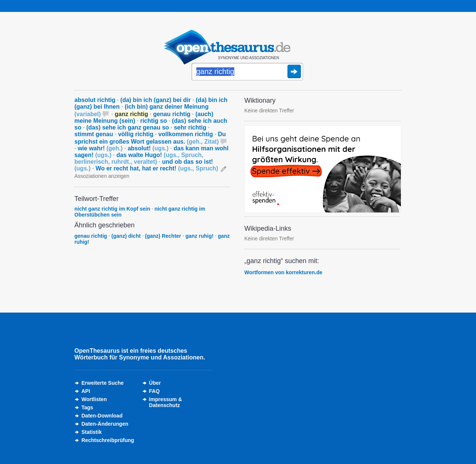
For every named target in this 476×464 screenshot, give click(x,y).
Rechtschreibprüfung (108, 440)
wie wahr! (100, 148)
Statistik (91, 432)
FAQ (155, 391)
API (86, 391)
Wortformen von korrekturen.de (283, 272)
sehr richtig (190, 127)
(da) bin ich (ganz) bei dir (156, 100)
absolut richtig (95, 100)
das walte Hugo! (139, 158)
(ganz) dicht (126, 236)
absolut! (148, 148)
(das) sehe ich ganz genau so (128, 127)
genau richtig (172, 114)
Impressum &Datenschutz (166, 402)
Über (155, 383)
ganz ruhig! (200, 236)
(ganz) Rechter (163, 236)
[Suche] (247, 72)
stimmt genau (94, 134)
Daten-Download (102, 416)
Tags (87, 407)
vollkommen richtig (186, 134)
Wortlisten (94, 399)
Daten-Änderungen (105, 424)
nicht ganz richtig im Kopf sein (112, 209)
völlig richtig (136, 134)
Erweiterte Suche (103, 383)
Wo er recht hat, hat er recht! (157, 168)
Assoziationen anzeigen (102, 176)
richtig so (154, 121)
